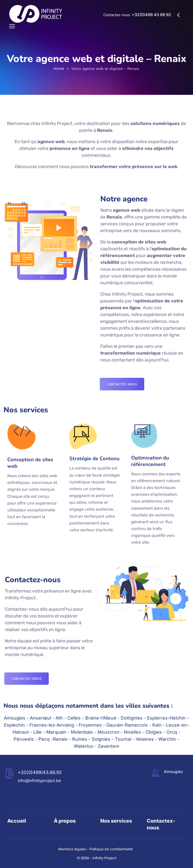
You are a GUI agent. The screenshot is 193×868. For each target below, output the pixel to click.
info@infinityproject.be (39, 781)
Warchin (167, 739)
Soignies (101, 739)
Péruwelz (24, 739)
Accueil (17, 821)
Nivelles (132, 732)
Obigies (154, 732)
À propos (65, 821)
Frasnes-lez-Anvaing (52, 725)
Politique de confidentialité (111, 849)
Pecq (44, 739)
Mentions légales (72, 849)
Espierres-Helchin (166, 718)
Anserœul (40, 718)
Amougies (15, 718)
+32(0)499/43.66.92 (40, 772)
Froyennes (90, 725)
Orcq (172, 732)
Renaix (60, 739)
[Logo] (36, 14)
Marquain (56, 732)
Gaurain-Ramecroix (127, 725)
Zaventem (109, 746)
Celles (74, 718)
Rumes (80, 739)
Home (59, 68)
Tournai (123, 739)
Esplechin (14, 725)
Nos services (116, 821)
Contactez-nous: (137, 15)
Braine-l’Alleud (101, 718)
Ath (59, 718)
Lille (38, 732)
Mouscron (108, 732)
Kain (157, 725)
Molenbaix (82, 732)
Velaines (145, 739)
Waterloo (84, 746)
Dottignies (132, 718)
